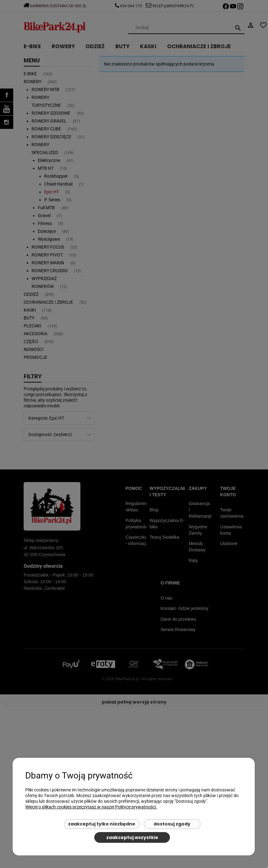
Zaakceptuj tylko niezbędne (102, 824)
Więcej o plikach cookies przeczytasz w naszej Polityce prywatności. (91, 807)
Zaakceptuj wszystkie (132, 837)
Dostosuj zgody (172, 824)
